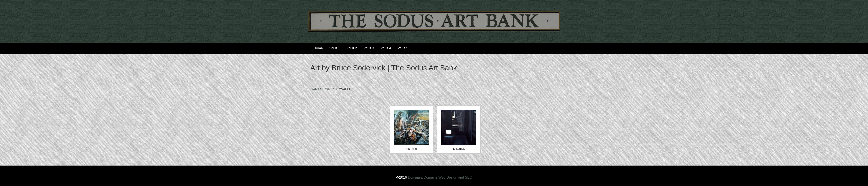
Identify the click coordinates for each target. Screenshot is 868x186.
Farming (412, 149)
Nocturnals (459, 149)
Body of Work (323, 89)
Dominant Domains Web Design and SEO (440, 177)
